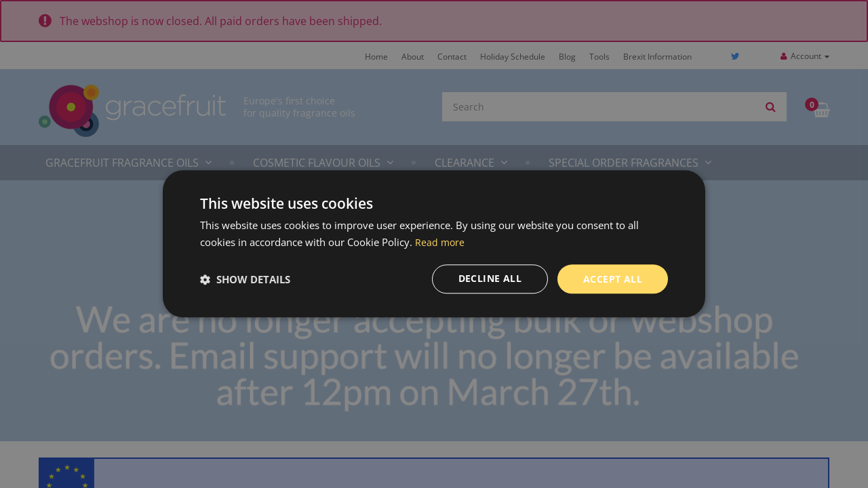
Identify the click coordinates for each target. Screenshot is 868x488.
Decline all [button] (490, 279)
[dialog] (434, 244)
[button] (245, 279)
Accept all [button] (613, 279)
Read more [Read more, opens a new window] (440, 242)
